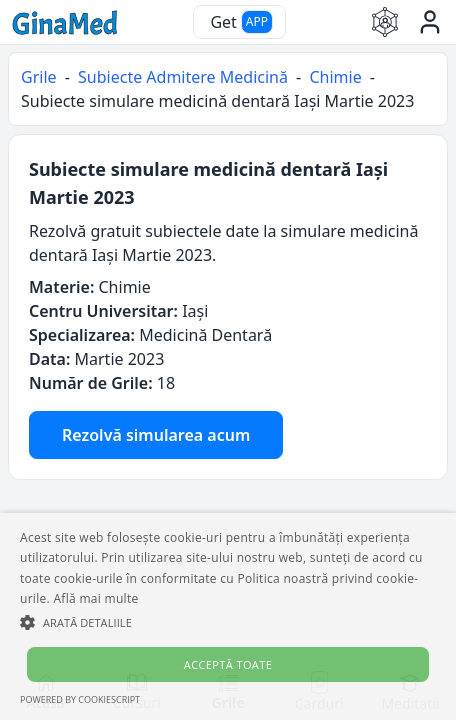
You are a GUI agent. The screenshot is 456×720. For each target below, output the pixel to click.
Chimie (335, 77)
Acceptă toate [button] (228, 664)
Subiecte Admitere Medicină (183, 77)
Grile (39, 77)
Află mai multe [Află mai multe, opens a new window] (95, 598)
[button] (228, 622)
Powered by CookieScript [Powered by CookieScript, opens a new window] (80, 699)
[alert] (228, 616)
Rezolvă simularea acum (156, 435)
